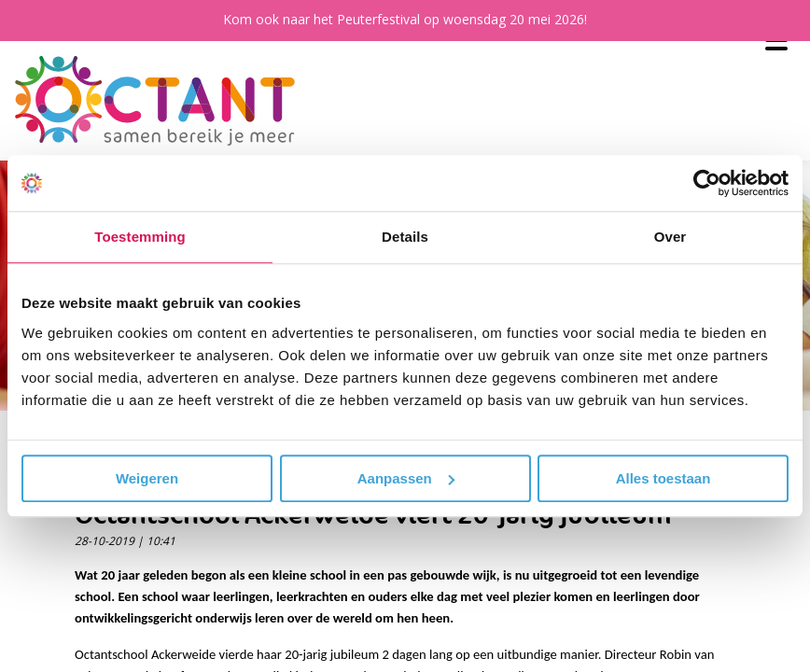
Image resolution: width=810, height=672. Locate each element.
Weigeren (147, 478)
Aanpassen (406, 478)
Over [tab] (670, 237)
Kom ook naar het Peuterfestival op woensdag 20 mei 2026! (405, 19)
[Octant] (155, 101)
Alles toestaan (663, 478)
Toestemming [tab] (140, 237)
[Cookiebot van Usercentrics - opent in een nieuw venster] (707, 183)
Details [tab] (405, 237)
